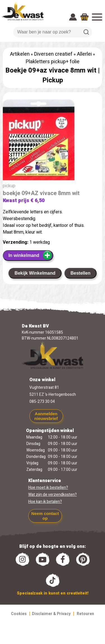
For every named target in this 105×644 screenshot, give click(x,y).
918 (84, 18)
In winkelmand (30, 255)
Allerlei (84, 54)
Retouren (85, 614)
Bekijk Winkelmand (35, 273)
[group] (53, 141)
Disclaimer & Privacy (51, 614)
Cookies (19, 614)
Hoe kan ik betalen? (45, 502)
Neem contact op (45, 516)
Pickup (53, 80)
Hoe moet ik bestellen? (48, 488)
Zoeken (86, 32)
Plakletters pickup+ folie (53, 62)
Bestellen (81, 273)
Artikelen (20, 54)
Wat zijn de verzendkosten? (53, 495)
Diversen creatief (53, 54)
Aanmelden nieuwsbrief (46, 416)
